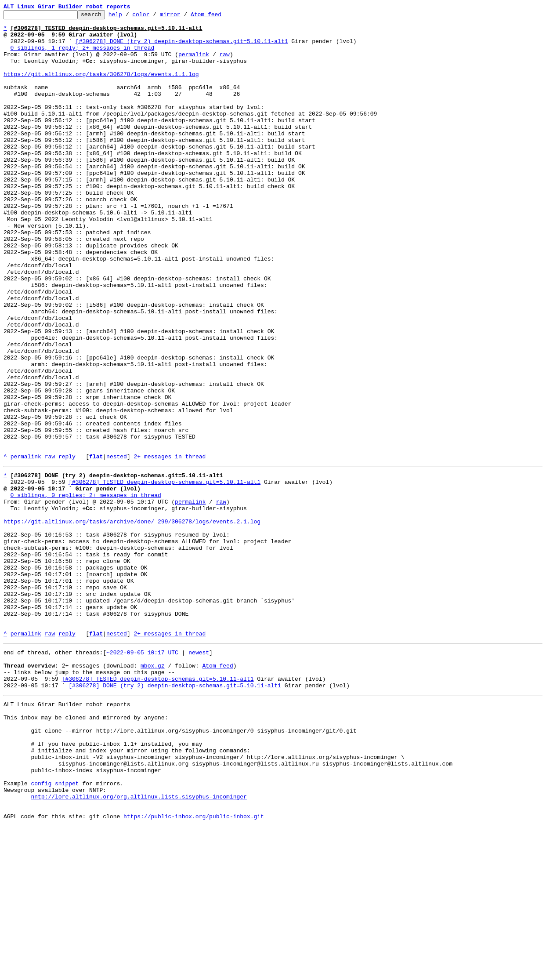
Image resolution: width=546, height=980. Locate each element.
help (129, 17)
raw (224, 63)
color (154, 17)
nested (117, 546)
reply (67, 546)
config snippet (55, 931)
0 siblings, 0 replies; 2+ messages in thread (86, 590)
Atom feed (220, 17)
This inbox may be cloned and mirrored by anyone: (86, 852)
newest (199, 776)
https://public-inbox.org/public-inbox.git (194, 970)
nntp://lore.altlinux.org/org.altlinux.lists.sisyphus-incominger (139, 947)
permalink (194, 63)
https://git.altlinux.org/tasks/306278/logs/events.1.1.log (101, 87)
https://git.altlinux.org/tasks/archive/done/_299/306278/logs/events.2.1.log (132, 621)
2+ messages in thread (170, 546)
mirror (184, 17)
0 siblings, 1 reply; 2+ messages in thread (83, 55)
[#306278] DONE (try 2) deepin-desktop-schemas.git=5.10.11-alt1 (182, 47)
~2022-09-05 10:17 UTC (142, 776)
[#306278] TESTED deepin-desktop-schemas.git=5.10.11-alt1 (165, 574)
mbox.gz (153, 792)
